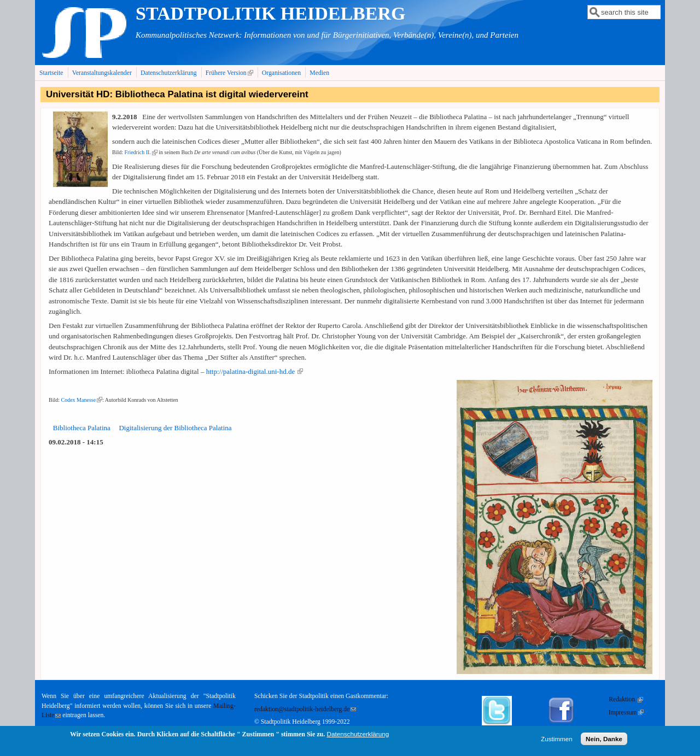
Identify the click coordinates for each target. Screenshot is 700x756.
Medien (319, 73)
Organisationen (281, 73)
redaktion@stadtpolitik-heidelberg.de (305, 709)
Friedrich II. (141, 152)
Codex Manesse (82, 400)
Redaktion (626, 699)
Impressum (626, 713)
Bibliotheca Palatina (82, 428)
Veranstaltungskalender (102, 73)
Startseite (51, 73)
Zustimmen (557, 741)
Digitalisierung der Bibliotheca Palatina (175, 428)
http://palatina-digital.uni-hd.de (255, 371)
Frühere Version (231, 73)
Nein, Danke (604, 741)
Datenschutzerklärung (169, 73)
